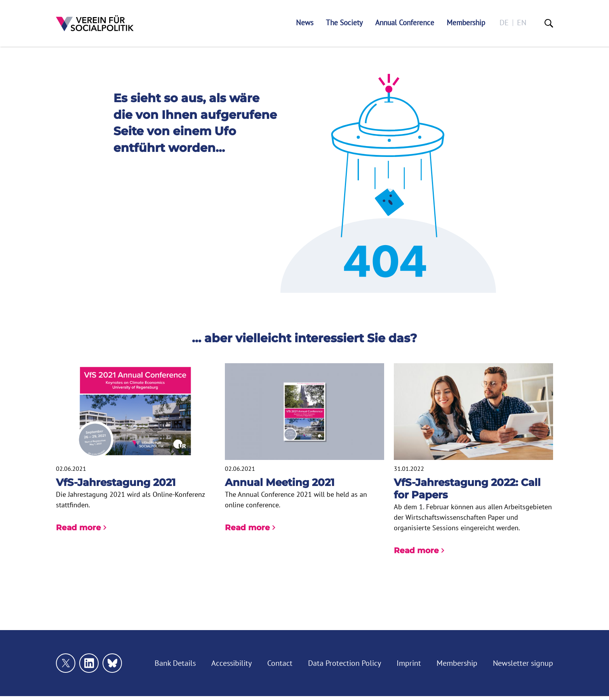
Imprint (409, 663)
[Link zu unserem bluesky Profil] (112, 663)
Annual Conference (405, 23)
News (305, 23)
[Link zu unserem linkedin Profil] (89, 663)
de (504, 23)
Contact (280, 663)
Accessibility (231, 663)
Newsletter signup (523, 663)
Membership (466, 23)
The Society (344, 23)
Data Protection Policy (345, 663)
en (522, 23)
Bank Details (175, 663)
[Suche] (549, 23)
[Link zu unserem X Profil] (66, 663)
